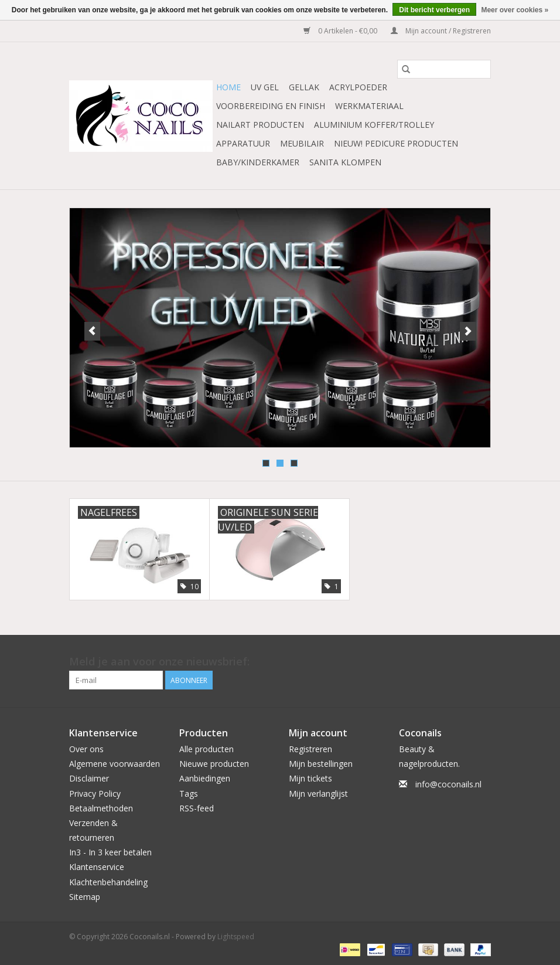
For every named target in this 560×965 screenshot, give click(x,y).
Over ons (86, 749)
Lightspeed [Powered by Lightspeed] (236, 937)
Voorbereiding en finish (271, 106)
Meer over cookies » (515, 10)
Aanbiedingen (205, 778)
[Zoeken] (444, 69)
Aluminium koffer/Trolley (374, 125)
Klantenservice (97, 867)
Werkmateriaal (369, 106)
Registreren (310, 749)
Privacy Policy (95, 794)
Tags (189, 794)
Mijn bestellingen (321, 764)
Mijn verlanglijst (318, 794)
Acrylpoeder (358, 87)
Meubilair (302, 143)
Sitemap (85, 897)
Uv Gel (265, 87)
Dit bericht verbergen (434, 10)
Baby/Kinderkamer (258, 162)
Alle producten (206, 749)
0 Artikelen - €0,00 (341, 31)
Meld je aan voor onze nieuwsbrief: (159, 662)
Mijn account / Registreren (441, 31)
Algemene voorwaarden (115, 764)
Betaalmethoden (101, 808)
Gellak (304, 87)
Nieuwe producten (214, 764)
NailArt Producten (260, 125)
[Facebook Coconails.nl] (482, 662)
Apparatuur (243, 143)
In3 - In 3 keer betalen (110, 852)
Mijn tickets (310, 778)
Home (228, 87)
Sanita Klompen (345, 162)
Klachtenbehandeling (108, 882)
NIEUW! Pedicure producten (396, 143)
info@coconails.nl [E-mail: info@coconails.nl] (448, 784)
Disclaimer (89, 778)
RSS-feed (197, 808)
